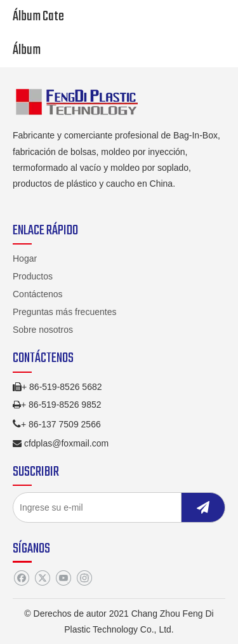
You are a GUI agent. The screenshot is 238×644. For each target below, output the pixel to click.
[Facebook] (21, 578)
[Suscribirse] (203, 507)
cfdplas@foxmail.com (66, 443)
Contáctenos (38, 294)
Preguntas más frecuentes (64, 312)
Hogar (25, 258)
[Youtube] (63, 578)
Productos (33, 276)
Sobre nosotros (43, 330)
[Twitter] (42, 578)
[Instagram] (84, 578)
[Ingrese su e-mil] (94, 507)
